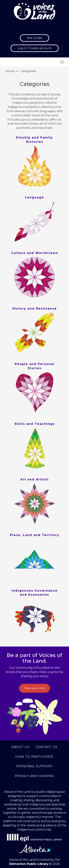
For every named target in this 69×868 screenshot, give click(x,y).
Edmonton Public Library (29, 864)
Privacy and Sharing (34, 776)
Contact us (47, 747)
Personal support (34, 766)
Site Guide (34, 38)
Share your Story (35, 688)
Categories (28, 71)
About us (20, 747)
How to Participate (34, 757)
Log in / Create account (35, 48)
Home (10, 71)
